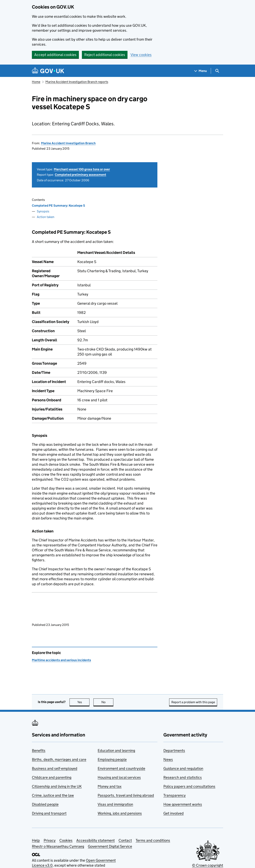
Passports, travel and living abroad (126, 795)
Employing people (112, 759)
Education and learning (116, 751)
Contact (125, 840)
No (107, 702)
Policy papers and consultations (189, 786)
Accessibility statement (96, 840)
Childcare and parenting (52, 777)
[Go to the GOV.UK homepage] (48, 71)
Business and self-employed (55, 768)
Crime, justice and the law (53, 795)
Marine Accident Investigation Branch (68, 143)
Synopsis (43, 211)
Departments (174, 751)
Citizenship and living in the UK (57, 786)
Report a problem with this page (193, 702)
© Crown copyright (208, 865)
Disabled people (45, 804)
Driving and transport (49, 813)
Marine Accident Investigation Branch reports (77, 82)
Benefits (39, 751)
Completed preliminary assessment (80, 175)
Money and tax (110, 786)
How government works (183, 804)
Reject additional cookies (105, 55)
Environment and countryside (121, 768)
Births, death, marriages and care (59, 759)
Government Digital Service (110, 846)
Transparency (175, 795)
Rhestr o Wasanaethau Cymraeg (58, 846)
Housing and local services (119, 777)
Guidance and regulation (183, 768)
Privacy (50, 840)
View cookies (141, 55)
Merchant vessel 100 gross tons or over (82, 169)
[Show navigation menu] (201, 71)
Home (36, 82)
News (168, 759)
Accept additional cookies (55, 55)
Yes (83, 702)
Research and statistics (183, 777)
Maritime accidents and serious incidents (61, 660)
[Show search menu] (217, 71)
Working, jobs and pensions (120, 813)
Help (36, 840)
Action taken (46, 217)
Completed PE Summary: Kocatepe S (58, 206)
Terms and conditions (153, 840)
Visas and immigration (115, 804)
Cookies (66, 840)
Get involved (174, 813)
